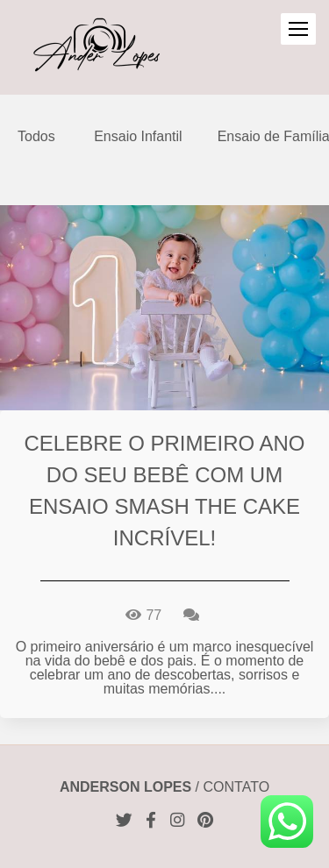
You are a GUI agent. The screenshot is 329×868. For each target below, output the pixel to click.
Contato (237, 787)
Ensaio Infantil (138, 137)
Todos (36, 137)
